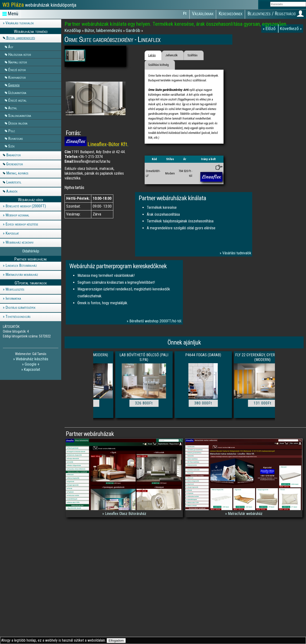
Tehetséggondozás (18, 317)
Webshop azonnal (17, 215)
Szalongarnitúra (20, 115)
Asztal (13, 108)
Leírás (152, 55)
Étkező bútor (17, 70)
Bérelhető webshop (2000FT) (26, 206)
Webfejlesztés (15, 289)
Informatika (13, 298)
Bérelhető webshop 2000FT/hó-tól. (156, 321)
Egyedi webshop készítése (22, 224)
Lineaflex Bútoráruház (21, 265)
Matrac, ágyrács (17, 173)
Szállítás (192, 55)
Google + (32, 364)
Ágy (11, 47)
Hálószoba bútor (19, 54)
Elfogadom (116, 641)
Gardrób (14, 85)
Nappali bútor (17, 62)
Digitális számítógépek (20, 307)
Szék (11, 146)
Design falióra (18, 123)
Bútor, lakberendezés (21, 38)
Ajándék (12, 191)
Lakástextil (14, 182)
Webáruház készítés (32, 359)
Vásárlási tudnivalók (20, 23)
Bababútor (13, 155)
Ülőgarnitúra (17, 92)
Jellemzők (172, 55)
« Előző (270, 29)
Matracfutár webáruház (22, 275)
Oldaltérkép (31, 251)
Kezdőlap (73, 30)
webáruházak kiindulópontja (39, 5)
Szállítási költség (158, 65)
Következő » (291, 29)
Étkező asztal (17, 100)
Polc (11, 131)
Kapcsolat (12, 233)
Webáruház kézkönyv (19, 242)
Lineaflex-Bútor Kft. (108, 144)
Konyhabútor (17, 77)
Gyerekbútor (14, 164)
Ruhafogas (15, 138)
